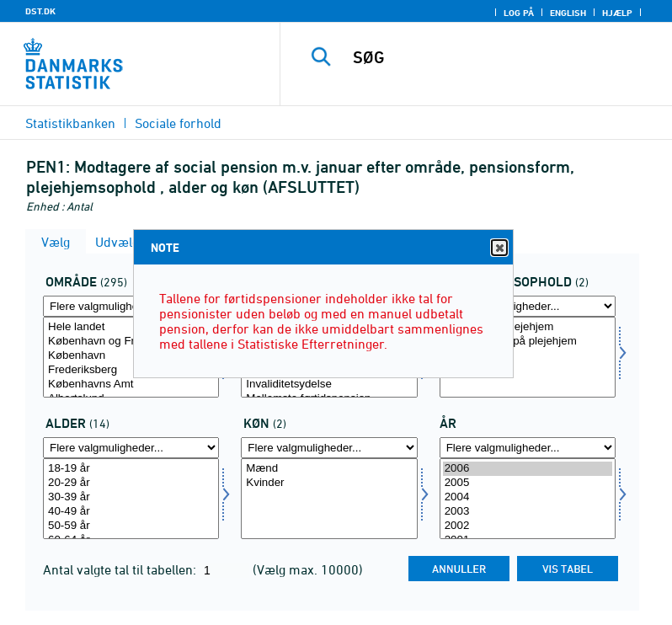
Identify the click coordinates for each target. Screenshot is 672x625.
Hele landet (131, 327)
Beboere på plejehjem (528, 327)
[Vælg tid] (528, 499)
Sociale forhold (178, 123)
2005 (528, 483)
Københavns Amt (131, 385)
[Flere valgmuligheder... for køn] (329, 448)
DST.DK (40, 11)
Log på (519, 13)
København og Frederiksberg (131, 342)
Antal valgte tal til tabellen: (121, 569)
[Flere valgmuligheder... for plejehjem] (528, 306)
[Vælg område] (131, 357)
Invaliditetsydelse (329, 385)
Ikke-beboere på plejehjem (528, 342)
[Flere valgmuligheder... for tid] (528, 448)
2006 (528, 469)
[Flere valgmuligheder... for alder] (131, 448)
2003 (528, 512)
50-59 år (131, 526)
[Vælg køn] (329, 499)
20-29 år (131, 483)
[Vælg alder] (131, 499)
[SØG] (501, 57)
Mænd (329, 469)
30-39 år (131, 497)
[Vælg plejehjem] (528, 357)
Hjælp (617, 13)
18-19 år (131, 469)
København (131, 356)
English (568, 13)
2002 (528, 526)
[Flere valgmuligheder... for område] (131, 306)
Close (499, 248)
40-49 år (131, 512)
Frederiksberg (131, 370)
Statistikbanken (70, 123)
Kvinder (329, 483)
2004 (528, 497)
